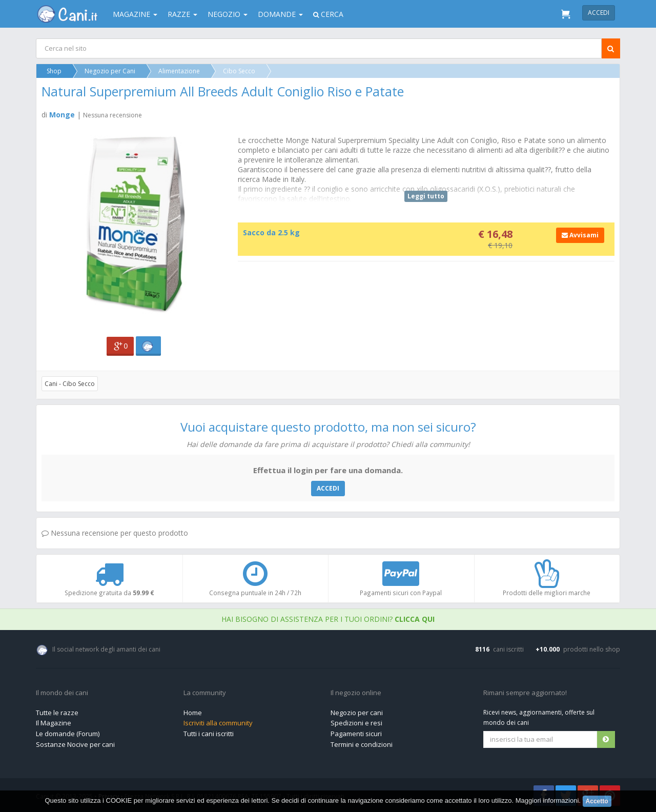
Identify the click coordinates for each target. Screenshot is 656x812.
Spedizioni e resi (356, 723)
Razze (182, 14)
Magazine (135, 14)
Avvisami (580, 235)
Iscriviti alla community (218, 723)
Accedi (599, 13)
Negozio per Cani (110, 71)
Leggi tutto (426, 196)
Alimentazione (179, 71)
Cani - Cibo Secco (70, 384)
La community (205, 693)
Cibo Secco (239, 71)
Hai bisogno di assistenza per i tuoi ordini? (328, 619)
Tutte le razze (57, 713)
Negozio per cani (357, 713)
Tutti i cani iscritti (209, 734)
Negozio (228, 14)
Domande (280, 14)
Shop (54, 71)
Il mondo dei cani (62, 693)
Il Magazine (54, 723)
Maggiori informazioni (547, 800)
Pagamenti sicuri (356, 734)
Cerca (328, 14)
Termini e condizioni (362, 744)
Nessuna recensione (112, 115)
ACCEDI (328, 488)
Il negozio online (356, 693)
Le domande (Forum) (68, 734)
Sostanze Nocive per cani (75, 744)
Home (193, 713)
